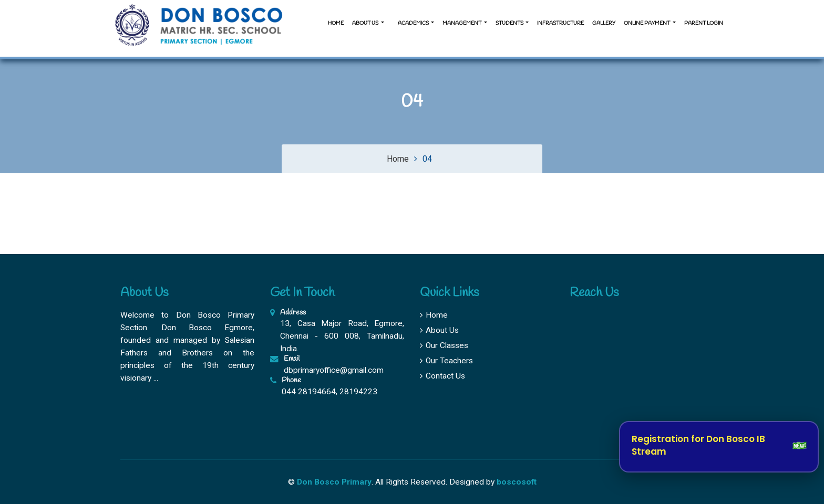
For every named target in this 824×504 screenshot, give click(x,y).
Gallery (604, 23)
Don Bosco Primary (334, 482)
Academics (413, 23)
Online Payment (647, 23)
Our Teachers (446, 361)
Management (462, 23)
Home (336, 23)
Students (510, 23)
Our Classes (444, 345)
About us (366, 23)
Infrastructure (560, 23)
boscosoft (517, 482)
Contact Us (442, 376)
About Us (439, 330)
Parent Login (704, 23)
